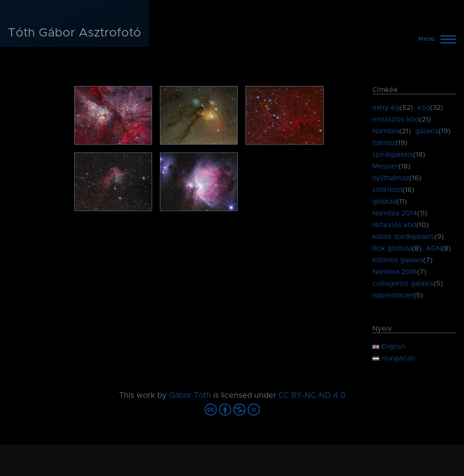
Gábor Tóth (190, 396)
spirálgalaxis (393, 155)
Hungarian (394, 358)
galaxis (427, 131)
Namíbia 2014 (395, 213)
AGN (434, 248)
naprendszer (393, 295)
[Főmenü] (435, 39)
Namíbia (386, 131)
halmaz (384, 143)
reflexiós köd (394, 225)
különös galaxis (398, 260)
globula (384, 202)
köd (424, 108)
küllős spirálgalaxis (403, 237)
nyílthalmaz (391, 178)
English (389, 347)
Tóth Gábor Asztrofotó (75, 33)
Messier (385, 166)
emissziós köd (396, 119)
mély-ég (386, 108)
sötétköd (387, 190)
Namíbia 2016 (395, 272)
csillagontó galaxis (403, 284)
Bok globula (392, 248)
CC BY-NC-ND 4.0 (312, 396)
